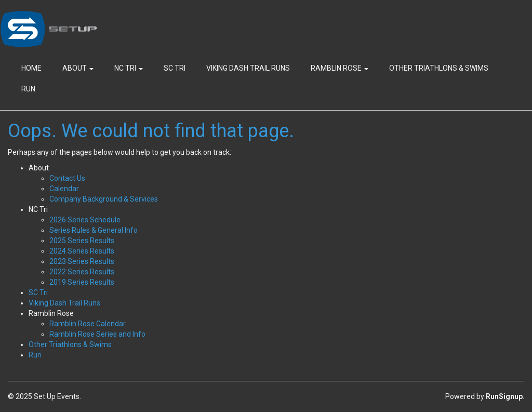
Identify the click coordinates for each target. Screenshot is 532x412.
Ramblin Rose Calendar (88, 324)
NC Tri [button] (129, 68)
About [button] (78, 68)
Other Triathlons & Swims (439, 68)
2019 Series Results (82, 282)
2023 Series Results (82, 261)
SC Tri (175, 68)
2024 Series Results (82, 251)
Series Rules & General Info (94, 230)
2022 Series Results (82, 272)
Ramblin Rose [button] (340, 68)
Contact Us (67, 178)
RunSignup (504, 396)
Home (31, 68)
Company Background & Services (104, 199)
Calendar (64, 189)
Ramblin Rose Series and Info (97, 334)
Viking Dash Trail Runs (248, 68)
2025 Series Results (82, 241)
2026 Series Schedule (85, 220)
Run (28, 89)
